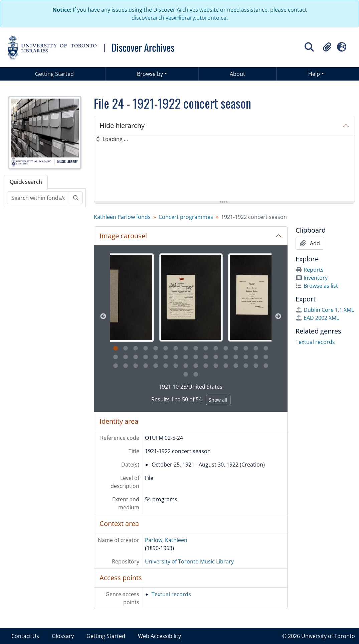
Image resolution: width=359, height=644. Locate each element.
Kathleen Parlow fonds (122, 217)
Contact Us (25, 636)
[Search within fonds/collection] (38, 198)
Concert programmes (186, 217)
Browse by (150, 74)
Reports (310, 270)
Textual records (171, 594)
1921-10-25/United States (191, 387)
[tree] (224, 168)
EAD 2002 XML (317, 318)
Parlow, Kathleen (166, 540)
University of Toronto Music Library (189, 561)
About (237, 74)
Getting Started (54, 74)
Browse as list (317, 286)
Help (314, 74)
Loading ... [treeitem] (115, 139)
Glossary (63, 636)
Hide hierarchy (122, 125)
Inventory (312, 278)
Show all (218, 400)
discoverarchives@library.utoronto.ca (179, 18)
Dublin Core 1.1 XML (325, 310)
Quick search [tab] (26, 182)
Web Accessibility (159, 636)
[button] (327, 47)
